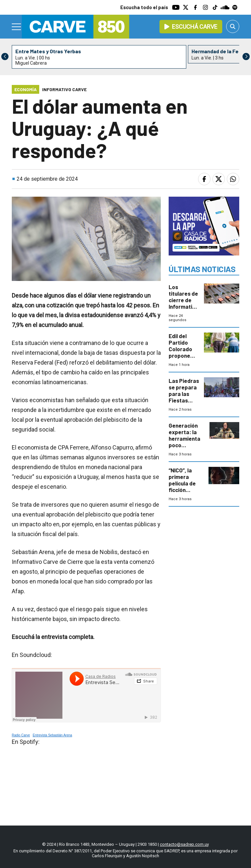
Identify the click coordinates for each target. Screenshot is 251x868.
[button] (246, 57)
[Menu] (17, 27)
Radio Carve (21, 735)
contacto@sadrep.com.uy (184, 844)
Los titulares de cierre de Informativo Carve (183, 300)
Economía (25, 89)
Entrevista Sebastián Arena (52, 735)
